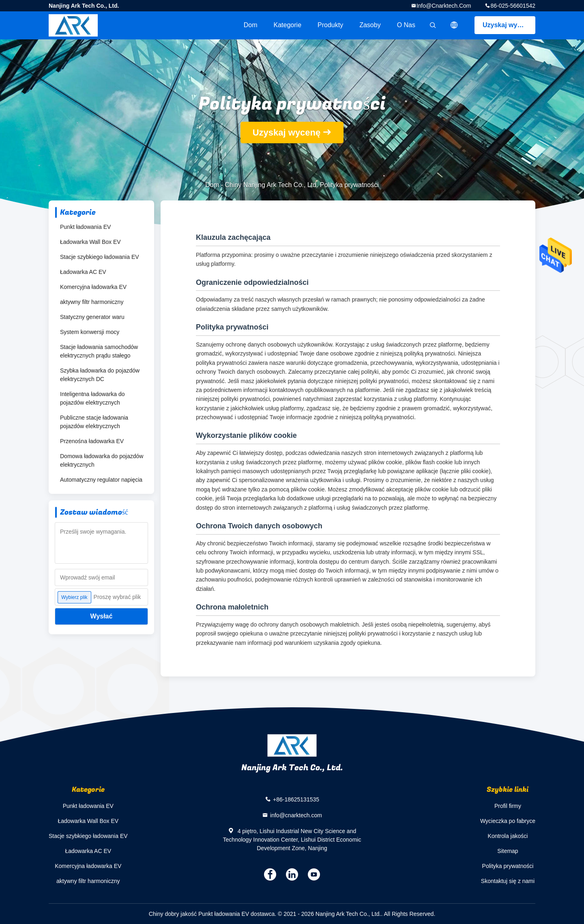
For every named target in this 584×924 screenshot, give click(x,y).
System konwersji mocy (90, 332)
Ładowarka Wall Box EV (90, 242)
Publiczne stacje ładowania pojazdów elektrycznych (94, 422)
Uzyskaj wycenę (507, 25)
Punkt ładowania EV (85, 227)
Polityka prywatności (508, 866)
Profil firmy (508, 806)
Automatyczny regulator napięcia (101, 480)
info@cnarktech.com (444, 6)
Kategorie (288, 25)
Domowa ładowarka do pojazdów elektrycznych (102, 460)
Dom (251, 25)
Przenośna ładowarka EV (92, 441)
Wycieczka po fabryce (508, 821)
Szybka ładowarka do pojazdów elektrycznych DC (100, 375)
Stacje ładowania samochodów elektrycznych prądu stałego (99, 351)
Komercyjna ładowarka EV (93, 287)
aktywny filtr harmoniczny (92, 302)
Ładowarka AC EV (83, 272)
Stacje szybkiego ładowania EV (100, 257)
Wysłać (102, 616)
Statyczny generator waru (92, 317)
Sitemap (508, 851)
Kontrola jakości (508, 836)
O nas (406, 25)
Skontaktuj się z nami (508, 881)
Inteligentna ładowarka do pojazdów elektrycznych (92, 398)
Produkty (330, 25)
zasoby (370, 25)
